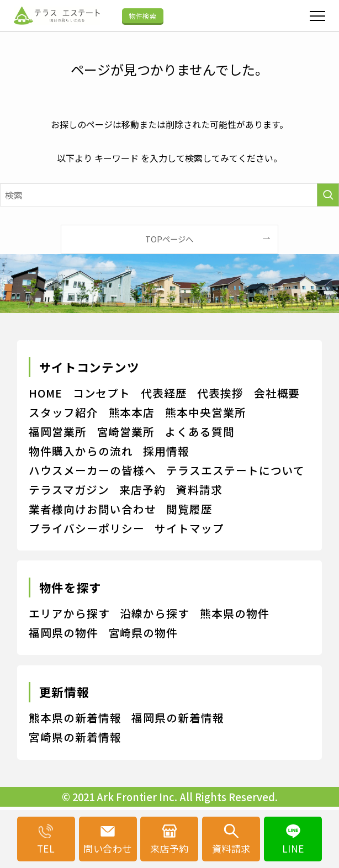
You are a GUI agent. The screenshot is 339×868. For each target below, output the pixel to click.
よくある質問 (200, 432)
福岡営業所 (58, 432)
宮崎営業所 (126, 432)
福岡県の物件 (63, 633)
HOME (46, 393)
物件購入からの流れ (81, 451)
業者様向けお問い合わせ (92, 509)
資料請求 (199, 489)
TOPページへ (169, 239)
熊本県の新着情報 (75, 718)
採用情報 (166, 451)
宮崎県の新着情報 (75, 737)
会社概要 (277, 393)
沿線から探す (155, 613)
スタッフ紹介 (63, 412)
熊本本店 (132, 412)
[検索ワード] (169, 195)
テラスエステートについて (235, 470)
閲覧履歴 (189, 509)
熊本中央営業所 (206, 412)
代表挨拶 (220, 393)
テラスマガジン (69, 489)
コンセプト (102, 393)
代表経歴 (164, 393)
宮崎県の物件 (144, 633)
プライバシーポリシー (87, 528)
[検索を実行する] (328, 195)
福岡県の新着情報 (178, 718)
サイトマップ (189, 528)
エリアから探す (69, 613)
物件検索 (142, 16)
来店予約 (142, 489)
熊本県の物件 (235, 613)
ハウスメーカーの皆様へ (92, 470)
